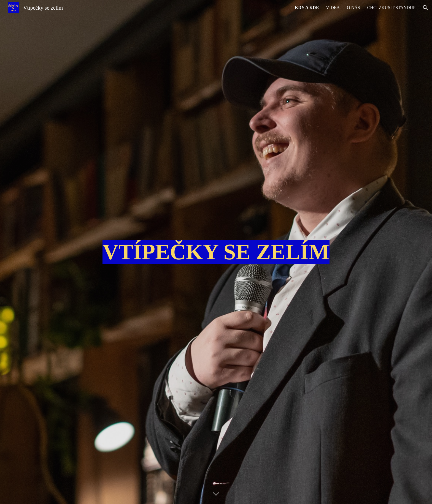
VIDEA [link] (333, 8)
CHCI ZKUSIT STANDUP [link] (391, 8)
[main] (216, 252)
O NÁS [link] (353, 8)
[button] (425, 8)
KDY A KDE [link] (307, 8)
